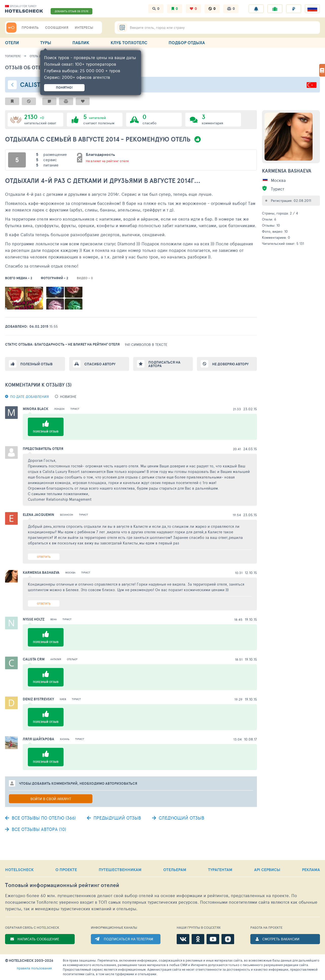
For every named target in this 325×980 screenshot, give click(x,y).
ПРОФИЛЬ (30, 28)
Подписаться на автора (164, 364)
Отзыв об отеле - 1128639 (38, 67)
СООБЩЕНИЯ (57, 28)
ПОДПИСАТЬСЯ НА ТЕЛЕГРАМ (128, 939)
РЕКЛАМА (311, 870)
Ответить (44, 557)
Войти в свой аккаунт (51, 799)
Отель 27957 (38, 56)
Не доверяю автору (230, 364)
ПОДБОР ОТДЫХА (187, 43)
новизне (68, 397)
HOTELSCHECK (19, 870)
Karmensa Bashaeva (287, 171)
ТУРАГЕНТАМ (220, 870)
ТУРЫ (46, 43)
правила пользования (34, 968)
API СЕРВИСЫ (267, 870)
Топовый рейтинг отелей (62, 885)
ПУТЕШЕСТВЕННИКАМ (120, 870)
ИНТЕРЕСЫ (84, 28)
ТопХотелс (13, 56)
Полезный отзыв (36, 364)
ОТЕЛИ (12, 43)
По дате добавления (29, 397)
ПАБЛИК (81, 43)
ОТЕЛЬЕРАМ (175, 870)
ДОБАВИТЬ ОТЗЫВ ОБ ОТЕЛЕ (72, 11)
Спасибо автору (100, 364)
